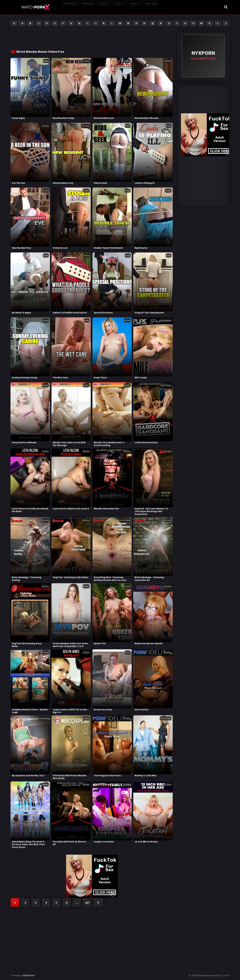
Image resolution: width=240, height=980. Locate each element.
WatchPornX (29, 975)
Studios (86, 7)
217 (87, 903)
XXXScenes (71, 7)
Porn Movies (53, 7)
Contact (225, 975)
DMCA (217, 975)
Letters (116, 7)
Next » (98, 903)
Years (101, 7)
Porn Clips (134, 7)
